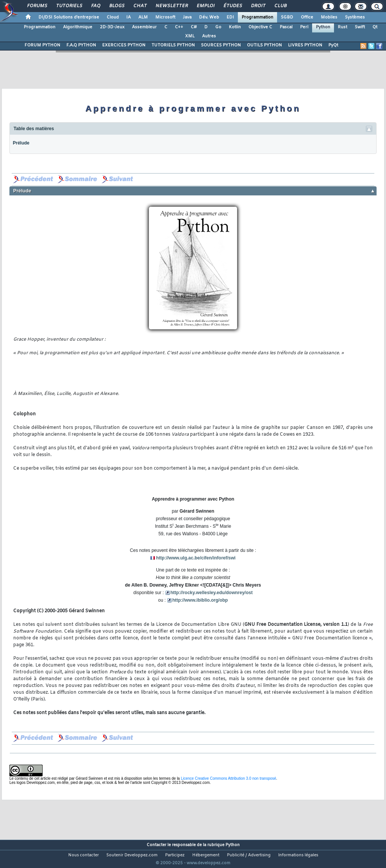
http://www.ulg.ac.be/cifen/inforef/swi (196, 558)
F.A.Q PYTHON (81, 45)
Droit (258, 6)
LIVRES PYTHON (305, 45)
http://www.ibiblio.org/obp (200, 600)
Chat (140, 6)
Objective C (260, 27)
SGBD (287, 17)
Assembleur (144, 27)
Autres (209, 36)
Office (307, 17)
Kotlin (235, 27)
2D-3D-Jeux (112, 27)
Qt (375, 27)
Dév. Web (209, 17)
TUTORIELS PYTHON (173, 45)
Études (232, 6)
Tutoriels (69, 6)
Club (280, 6)
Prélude (21, 143)
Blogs (116, 6)
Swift (360, 27)
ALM (143, 17)
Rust (342, 27)
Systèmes (355, 17)
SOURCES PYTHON (221, 45)
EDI (230, 17)
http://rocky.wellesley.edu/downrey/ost (211, 593)
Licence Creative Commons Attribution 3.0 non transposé (229, 778)
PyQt (333, 45)
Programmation (257, 17)
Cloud (113, 17)
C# (194, 27)
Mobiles (329, 17)
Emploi (205, 6)
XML (190, 36)
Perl (304, 27)
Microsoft (165, 17)
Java (187, 17)
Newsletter (171, 6)
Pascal (286, 27)
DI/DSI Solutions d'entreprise (69, 17)
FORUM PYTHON (42, 45)
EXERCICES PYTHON (124, 45)
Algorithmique (78, 27)
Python (323, 27)
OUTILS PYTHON (264, 45)
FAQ (95, 6)
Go (218, 27)
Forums (37, 6)
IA (129, 17)
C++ (179, 27)
